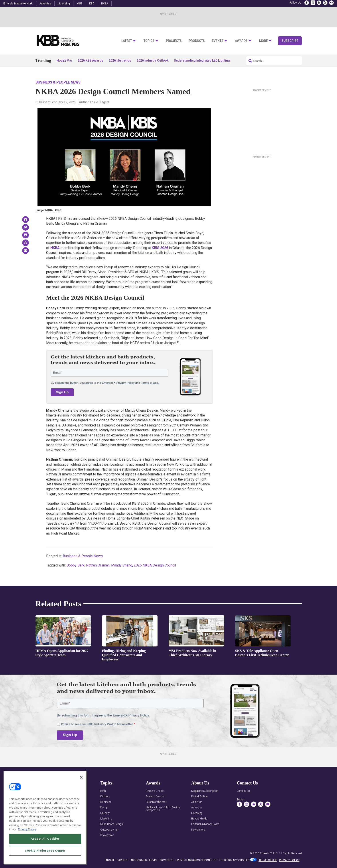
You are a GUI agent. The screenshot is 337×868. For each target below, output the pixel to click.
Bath (103, 791)
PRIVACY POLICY (289, 860)
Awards (241, 41)
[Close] (81, 778)
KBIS (80, 4)
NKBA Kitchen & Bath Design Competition (163, 809)
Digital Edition (199, 797)
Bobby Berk (76, 565)
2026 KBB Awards (90, 60)
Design (104, 808)
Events (218, 41)
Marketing (106, 819)
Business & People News (58, 82)
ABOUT (110, 860)
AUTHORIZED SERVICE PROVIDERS (152, 860)
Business (106, 802)
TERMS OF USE (268, 860)
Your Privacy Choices (234, 860)
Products (197, 41)
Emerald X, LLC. (269, 853)
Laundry (105, 813)
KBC (92, 4)
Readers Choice (155, 791)
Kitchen (105, 797)
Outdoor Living (109, 830)
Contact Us (243, 791)
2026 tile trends (120, 60)
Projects (174, 41)
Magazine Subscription (205, 791)
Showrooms (107, 835)
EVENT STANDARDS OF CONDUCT (196, 860)
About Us (197, 802)
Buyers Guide (199, 819)
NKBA (105, 4)
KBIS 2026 (160, 248)
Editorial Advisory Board (205, 824)
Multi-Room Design (112, 824)
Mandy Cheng (122, 565)
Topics (149, 41)
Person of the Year (156, 802)
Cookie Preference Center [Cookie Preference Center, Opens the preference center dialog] (45, 851)
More (263, 41)
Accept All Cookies (45, 839)
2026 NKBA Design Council (155, 565)
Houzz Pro (64, 60)
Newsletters (198, 830)
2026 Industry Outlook (153, 60)
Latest (127, 41)
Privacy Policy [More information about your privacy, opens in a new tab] (27, 830)
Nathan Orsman (98, 565)
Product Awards (155, 797)
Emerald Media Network (18, 4)
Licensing (64, 4)
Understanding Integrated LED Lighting (202, 60)
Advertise (45, 4)
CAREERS (122, 860)
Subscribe (290, 41)
